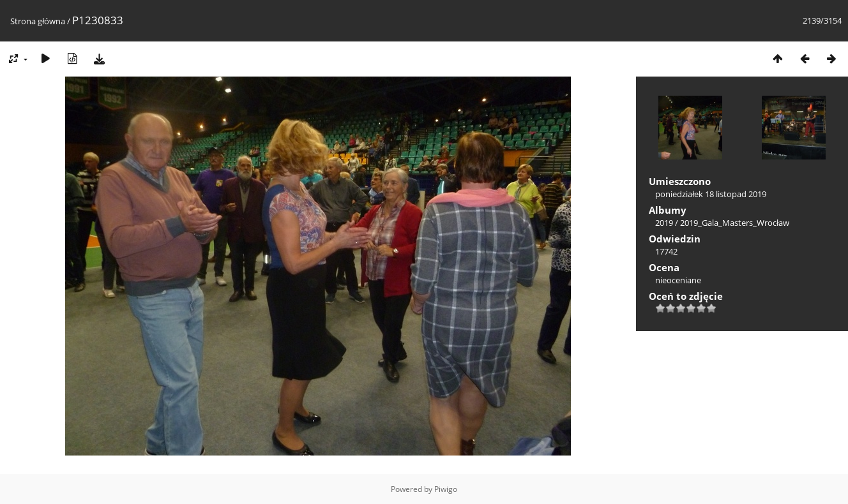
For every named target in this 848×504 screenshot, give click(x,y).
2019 (664, 223)
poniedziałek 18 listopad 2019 (711, 194)
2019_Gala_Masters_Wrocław (735, 223)
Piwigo (446, 489)
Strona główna (38, 21)
